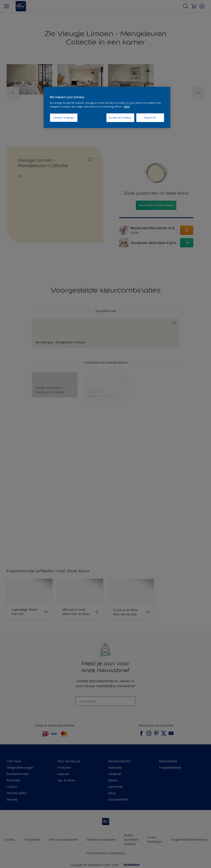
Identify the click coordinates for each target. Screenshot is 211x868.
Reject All (150, 118)
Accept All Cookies (120, 118)
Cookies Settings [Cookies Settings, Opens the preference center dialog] (64, 118)
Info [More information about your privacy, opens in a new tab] (127, 106)
